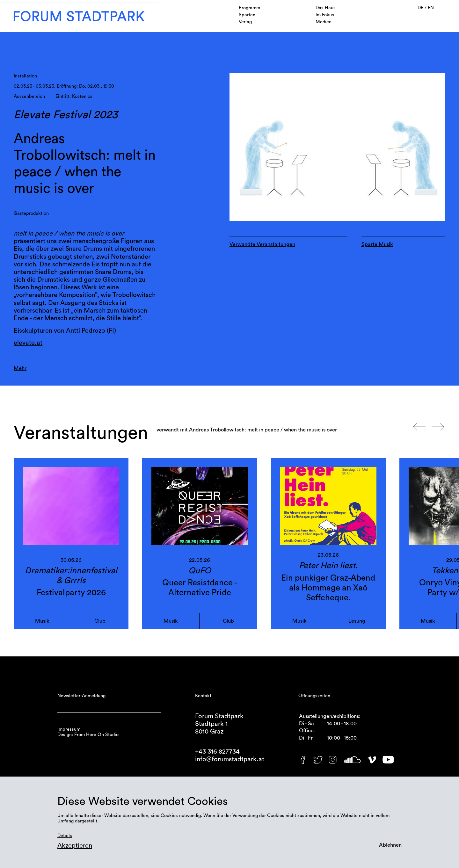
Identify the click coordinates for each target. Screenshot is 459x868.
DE (421, 8)
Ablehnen (390, 845)
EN (431, 8)
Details (65, 836)
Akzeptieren (75, 846)
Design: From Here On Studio (88, 735)
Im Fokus (325, 15)
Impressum (69, 729)
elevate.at (28, 343)
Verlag (245, 22)
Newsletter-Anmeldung (81, 696)
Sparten (247, 15)
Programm (249, 8)
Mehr (20, 368)
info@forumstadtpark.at (230, 759)
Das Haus (326, 8)
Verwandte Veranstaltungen (262, 244)
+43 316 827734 (217, 752)
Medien (324, 22)
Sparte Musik (377, 244)
